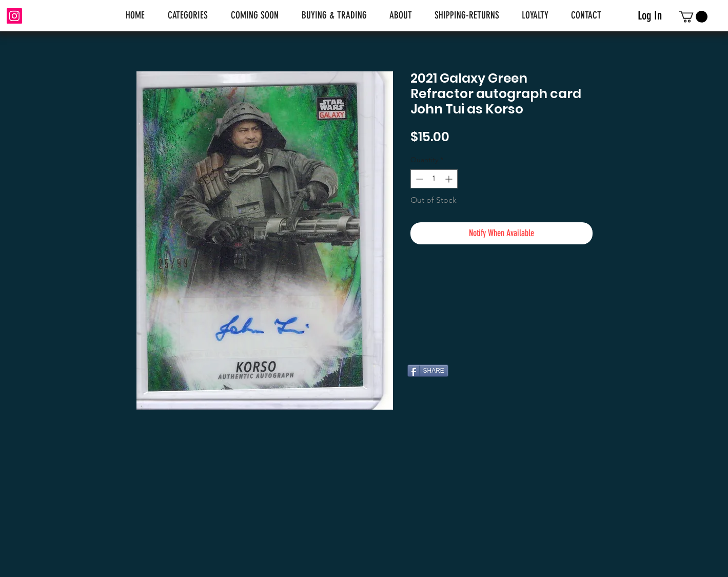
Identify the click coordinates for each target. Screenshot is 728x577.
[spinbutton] (434, 179)
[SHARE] (428, 371)
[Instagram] (14, 16)
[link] (693, 17)
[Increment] (450, 179)
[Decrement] (418, 179)
